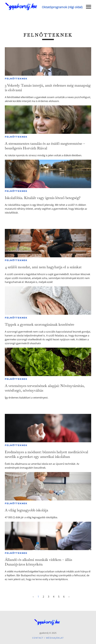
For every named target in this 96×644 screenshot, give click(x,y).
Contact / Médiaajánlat (48, 638)
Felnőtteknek (16, 79)
